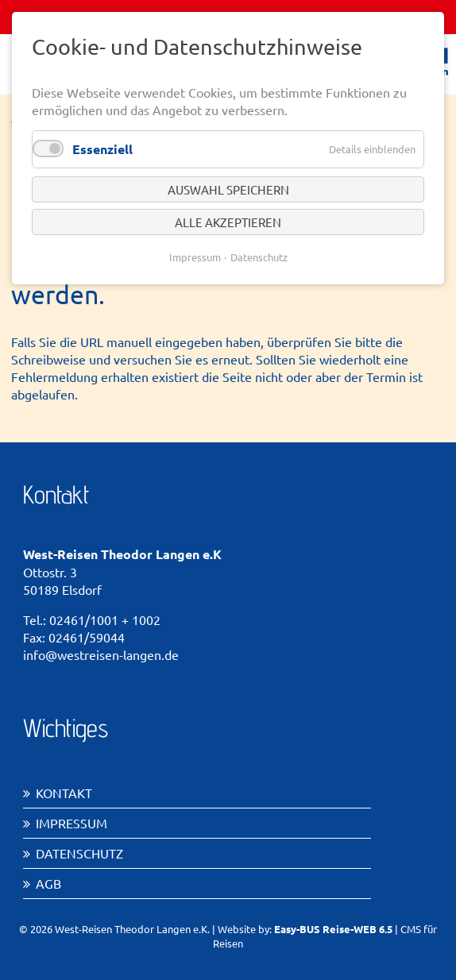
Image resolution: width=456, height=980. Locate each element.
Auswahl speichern (228, 189)
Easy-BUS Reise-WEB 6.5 (333, 929)
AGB (48, 883)
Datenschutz (79, 853)
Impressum (71, 823)
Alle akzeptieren (228, 222)
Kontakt (64, 793)
